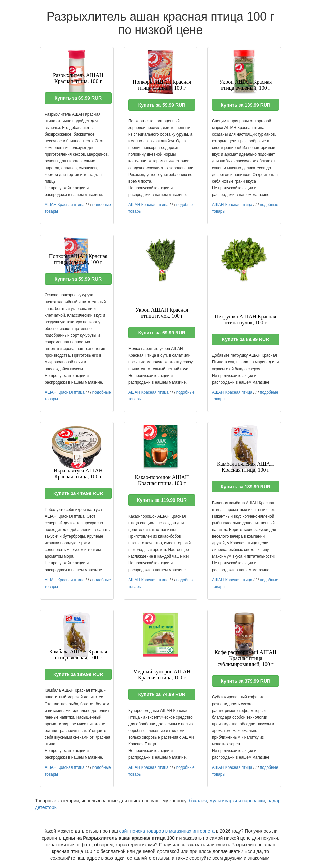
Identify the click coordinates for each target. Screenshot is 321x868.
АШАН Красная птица (65, 205)
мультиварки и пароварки (237, 801)
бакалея (198, 801)
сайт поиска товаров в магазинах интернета (167, 831)
